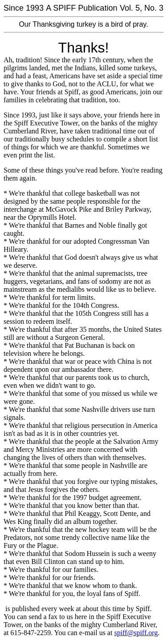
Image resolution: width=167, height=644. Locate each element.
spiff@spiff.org (136, 633)
